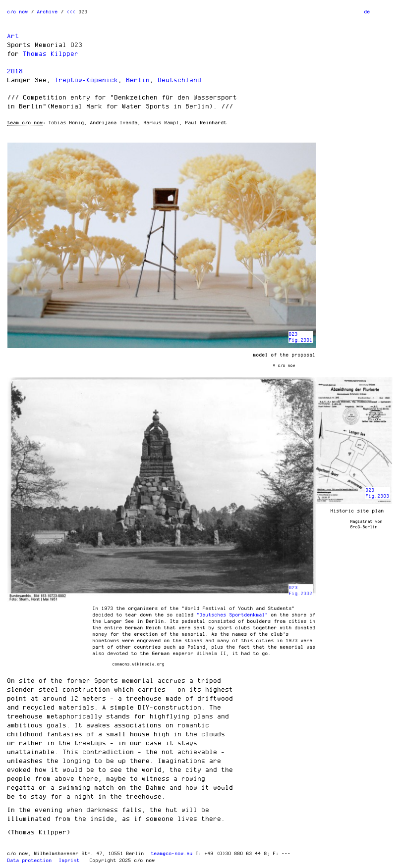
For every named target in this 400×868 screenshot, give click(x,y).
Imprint (69, 860)
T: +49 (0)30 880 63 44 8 (231, 853)
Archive (48, 11)
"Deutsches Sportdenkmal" (232, 614)
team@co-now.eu (172, 853)
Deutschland (180, 80)
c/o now (18, 11)
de (367, 11)
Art (13, 36)
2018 (15, 71)
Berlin (138, 80)
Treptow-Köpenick (87, 80)
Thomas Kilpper (51, 53)
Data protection (30, 860)
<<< (71, 11)
